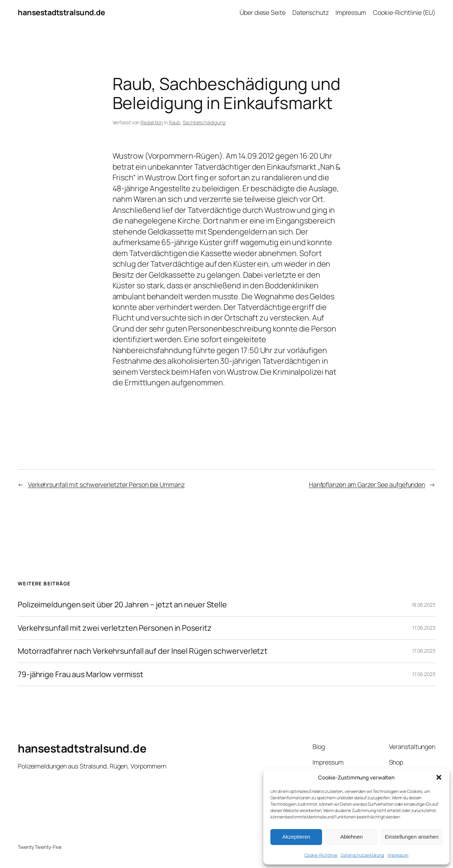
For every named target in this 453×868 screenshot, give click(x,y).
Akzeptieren (296, 837)
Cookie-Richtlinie (321, 855)
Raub (175, 122)
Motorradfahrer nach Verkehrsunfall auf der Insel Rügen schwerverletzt (143, 651)
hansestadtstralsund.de (61, 12)
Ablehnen (351, 837)
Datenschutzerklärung (362, 855)
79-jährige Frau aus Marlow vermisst (81, 674)
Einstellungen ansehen (412, 837)
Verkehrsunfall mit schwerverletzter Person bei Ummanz (106, 484)
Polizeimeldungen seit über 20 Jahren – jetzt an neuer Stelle (122, 605)
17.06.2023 (424, 628)
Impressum (398, 855)
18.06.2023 (423, 605)
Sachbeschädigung (204, 122)
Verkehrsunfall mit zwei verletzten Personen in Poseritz (115, 628)
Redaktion (152, 122)
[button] (439, 777)
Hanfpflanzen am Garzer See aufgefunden (367, 484)
